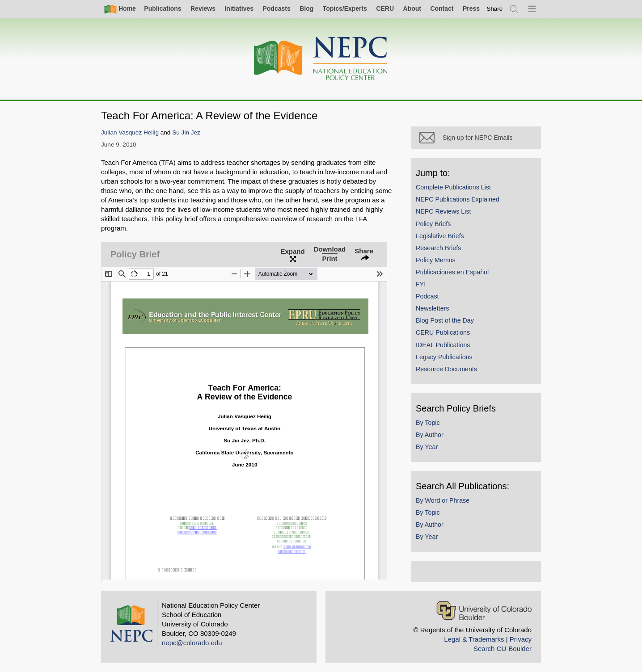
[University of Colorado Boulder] (484, 611)
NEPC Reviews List (443, 211)
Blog (306, 8)
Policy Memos (436, 260)
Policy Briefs (433, 224)
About (412, 8)
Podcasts (276, 8)
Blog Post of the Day (445, 320)
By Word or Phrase (443, 500)
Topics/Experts (345, 8)
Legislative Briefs (440, 236)
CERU (385, 8)
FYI (421, 284)
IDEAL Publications (443, 345)
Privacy (521, 639)
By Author (430, 435)
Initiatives (239, 8)
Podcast (427, 296)
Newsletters (432, 308)
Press (471, 8)
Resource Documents (446, 369)
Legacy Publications (444, 357)
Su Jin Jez (186, 132)
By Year (427, 447)
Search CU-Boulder (503, 649)
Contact (442, 8)
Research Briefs (438, 248)
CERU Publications (443, 332)
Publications (163, 8)
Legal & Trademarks (474, 639)
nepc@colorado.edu (192, 643)
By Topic (428, 423)
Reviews (203, 8)
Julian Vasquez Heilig (130, 132)
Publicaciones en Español (452, 272)
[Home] (321, 59)
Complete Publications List (453, 187)
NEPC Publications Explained (458, 199)
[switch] (495, 9)
